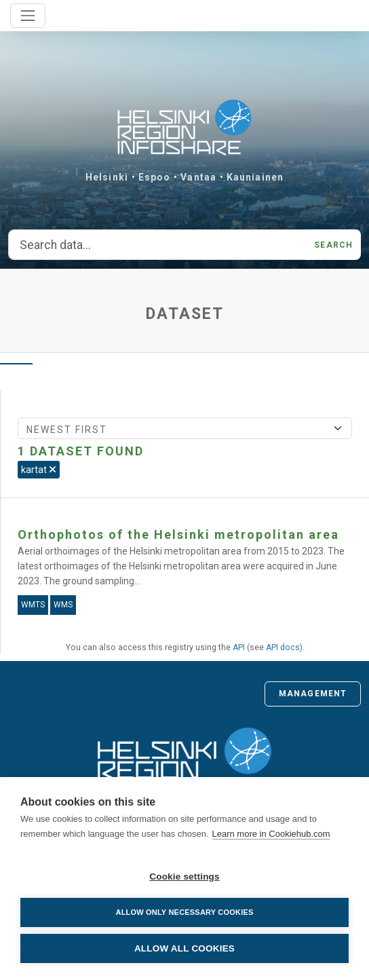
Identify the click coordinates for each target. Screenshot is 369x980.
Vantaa (198, 177)
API (239, 647)
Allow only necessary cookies (184, 912)
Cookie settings (184, 877)
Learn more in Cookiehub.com (271, 834)
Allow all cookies (184, 948)
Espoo (155, 177)
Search (333, 245)
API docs (283, 647)
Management (313, 694)
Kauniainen (255, 177)
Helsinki (107, 177)
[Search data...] (157, 245)
